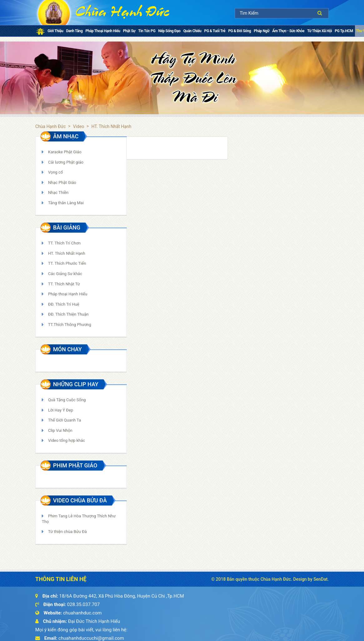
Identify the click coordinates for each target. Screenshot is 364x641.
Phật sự (129, 31)
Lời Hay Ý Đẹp (61, 410)
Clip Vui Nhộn (60, 430)
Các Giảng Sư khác (65, 274)
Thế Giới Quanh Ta (64, 420)
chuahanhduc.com (82, 613)
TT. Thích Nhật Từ (64, 284)
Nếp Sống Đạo (169, 31)
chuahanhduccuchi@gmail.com (91, 638)
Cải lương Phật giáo (66, 162)
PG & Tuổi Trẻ (215, 31)
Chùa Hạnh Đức (51, 126)
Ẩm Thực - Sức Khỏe (288, 31)
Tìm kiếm (321, 13)
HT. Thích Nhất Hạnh (67, 253)
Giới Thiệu (55, 31)
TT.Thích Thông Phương (70, 325)
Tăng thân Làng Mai (66, 203)
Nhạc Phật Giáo (62, 182)
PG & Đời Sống (240, 31)
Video (79, 126)
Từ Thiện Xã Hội (320, 31)
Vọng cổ (55, 172)
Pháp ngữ (262, 31)
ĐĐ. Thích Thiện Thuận (68, 314)
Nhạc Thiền (58, 192)
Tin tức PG (147, 31)
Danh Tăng (74, 31)
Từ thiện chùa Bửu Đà (67, 532)
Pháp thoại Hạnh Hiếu (103, 31)
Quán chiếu (192, 31)
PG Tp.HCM (344, 31)
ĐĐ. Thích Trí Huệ (64, 304)
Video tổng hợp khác (66, 440)
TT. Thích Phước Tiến (67, 263)
